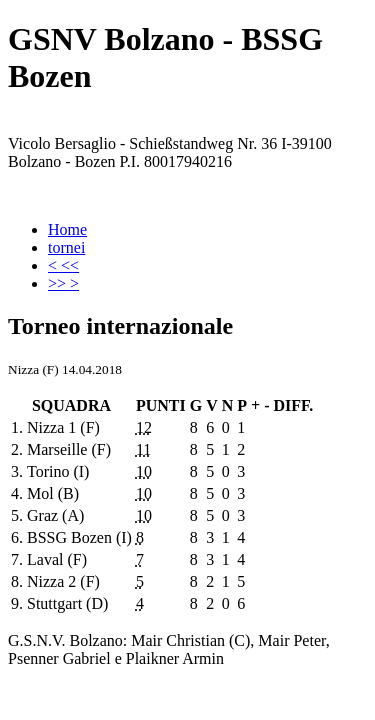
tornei (66, 247)
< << (63, 265)
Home (67, 229)
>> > (63, 283)
